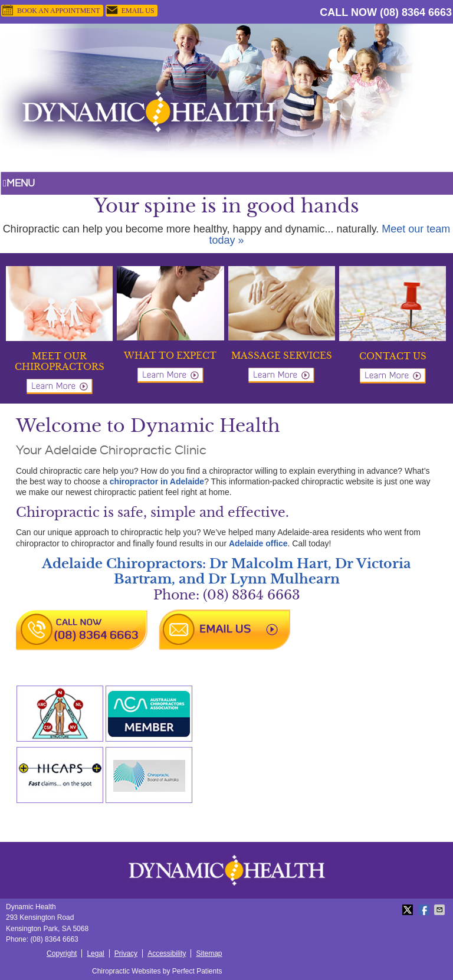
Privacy (126, 953)
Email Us (130, 11)
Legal (95, 953)
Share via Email (441, 910)
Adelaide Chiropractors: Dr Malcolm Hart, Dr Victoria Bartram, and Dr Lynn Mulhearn (226, 571)
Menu (19, 183)
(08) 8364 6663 (416, 12)
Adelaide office (258, 543)
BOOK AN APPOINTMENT (51, 11)
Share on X (409, 910)
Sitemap (209, 953)
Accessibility (167, 953)
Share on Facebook (425, 910)
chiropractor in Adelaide (157, 481)
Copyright (62, 953)
